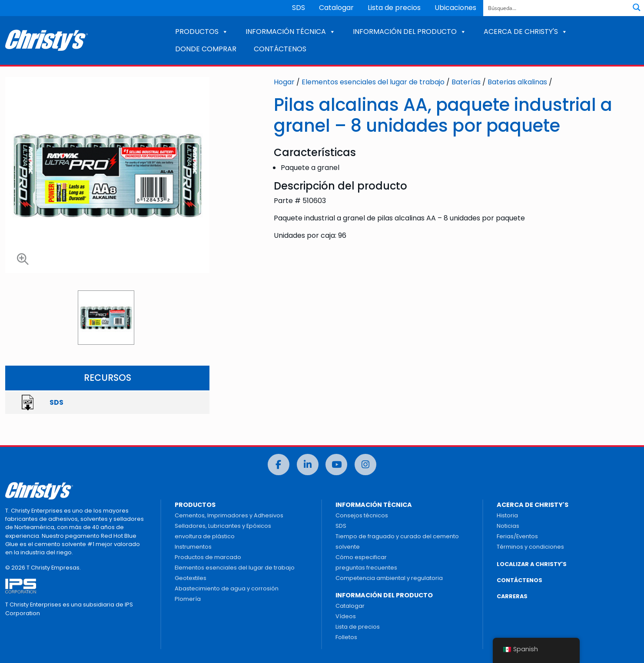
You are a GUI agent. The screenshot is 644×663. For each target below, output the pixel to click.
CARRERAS (512, 596)
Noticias (508, 526)
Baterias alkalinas (517, 82)
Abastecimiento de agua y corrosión (227, 588)
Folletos (346, 637)
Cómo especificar (361, 557)
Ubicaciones (455, 8)
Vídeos (346, 616)
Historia (507, 515)
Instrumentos (193, 547)
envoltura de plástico (205, 536)
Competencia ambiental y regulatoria (389, 578)
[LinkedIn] (308, 465)
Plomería (188, 599)
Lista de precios (394, 8)
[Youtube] (336, 465)
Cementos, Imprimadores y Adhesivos (229, 515)
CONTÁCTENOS (280, 49)
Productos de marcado (208, 557)
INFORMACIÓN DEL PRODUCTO (410, 32)
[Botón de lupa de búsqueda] (637, 7)
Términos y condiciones (530, 547)
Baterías (466, 82)
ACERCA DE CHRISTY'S (526, 32)
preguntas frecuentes (366, 568)
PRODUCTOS (202, 32)
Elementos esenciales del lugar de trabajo (373, 82)
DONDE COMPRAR (206, 49)
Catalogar (336, 8)
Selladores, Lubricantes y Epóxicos (223, 526)
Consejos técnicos (362, 515)
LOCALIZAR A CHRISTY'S (532, 564)
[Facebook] (279, 465)
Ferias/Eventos (517, 536)
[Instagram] (365, 465)
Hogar (284, 82)
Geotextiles (191, 578)
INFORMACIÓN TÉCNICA (290, 32)
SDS (299, 8)
